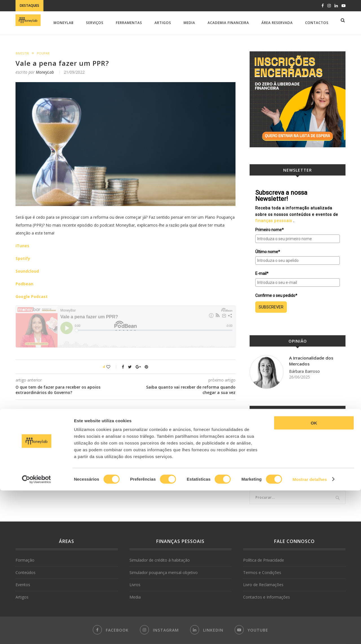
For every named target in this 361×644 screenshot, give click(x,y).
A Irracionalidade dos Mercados (312, 361)
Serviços (95, 23)
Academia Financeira (228, 23)
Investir (22, 53)
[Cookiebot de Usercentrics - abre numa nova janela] (37, 633)
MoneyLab (64, 23)
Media (189, 23)
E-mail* (262, 273)
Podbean (24, 284)
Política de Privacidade (264, 560)
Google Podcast (32, 296)
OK (314, 576)
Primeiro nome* (269, 230)
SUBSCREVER (271, 307)
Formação (25, 560)
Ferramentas (129, 23)
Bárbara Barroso (304, 372)
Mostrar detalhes (310, 633)
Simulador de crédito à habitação (160, 560)
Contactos (317, 23)
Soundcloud (27, 271)
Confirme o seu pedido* (276, 295)
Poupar (44, 53)
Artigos (163, 23)
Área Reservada (277, 23)
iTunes (22, 246)
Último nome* (268, 252)
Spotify (23, 258)
